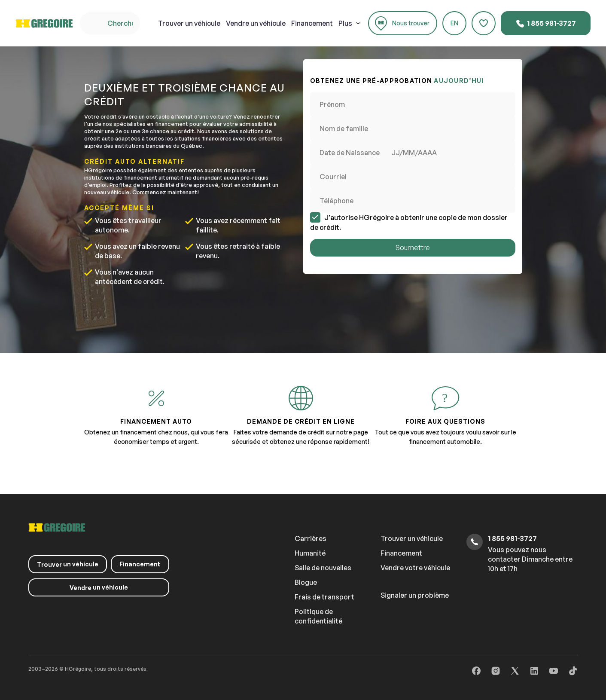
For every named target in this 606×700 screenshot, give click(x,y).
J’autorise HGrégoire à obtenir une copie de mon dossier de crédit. (409, 222)
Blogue (306, 582)
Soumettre (413, 248)
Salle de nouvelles (323, 568)
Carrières (311, 538)
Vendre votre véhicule (415, 568)
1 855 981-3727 (546, 24)
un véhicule (189, 23)
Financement (312, 23)
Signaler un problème (415, 595)
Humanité (310, 553)
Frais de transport (324, 597)
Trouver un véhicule (412, 538)
